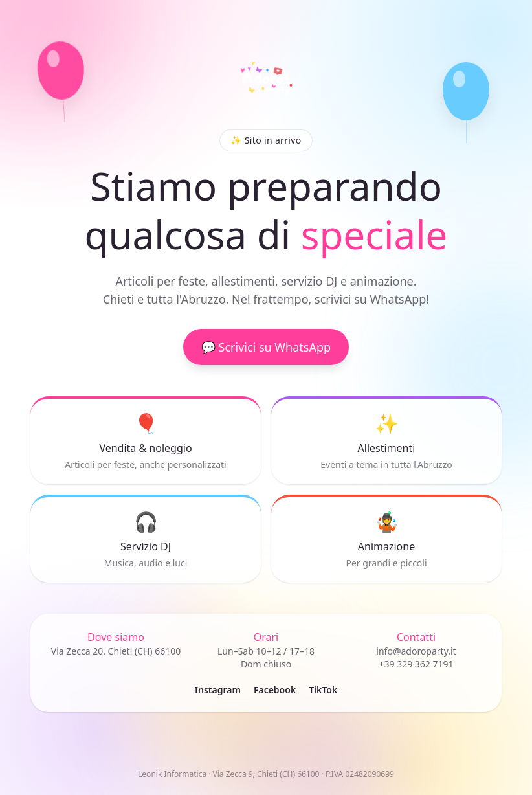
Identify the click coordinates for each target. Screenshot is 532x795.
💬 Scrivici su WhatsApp (266, 348)
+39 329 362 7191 (416, 664)
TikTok (323, 690)
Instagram (218, 690)
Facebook (275, 690)
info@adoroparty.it (416, 651)
